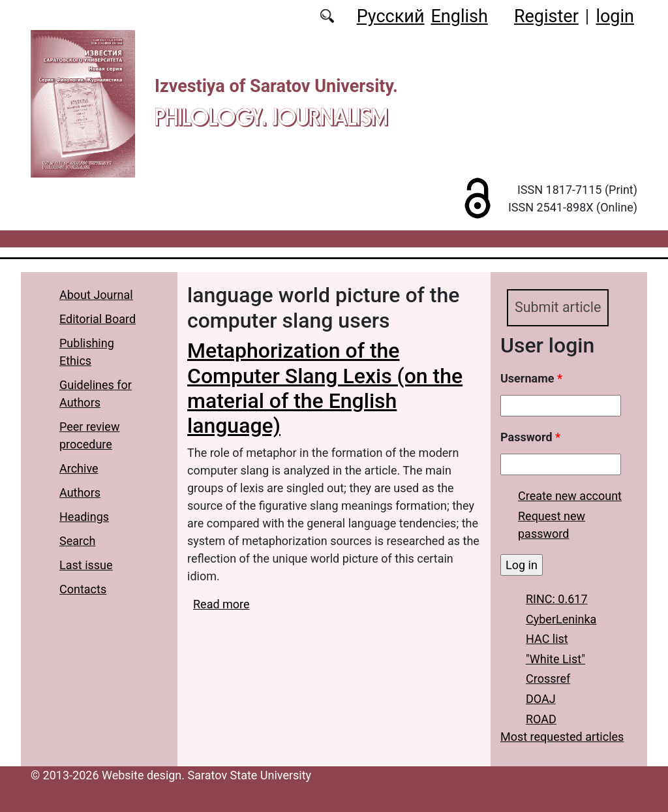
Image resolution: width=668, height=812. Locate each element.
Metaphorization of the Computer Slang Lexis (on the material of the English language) (325, 388)
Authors (80, 492)
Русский (391, 16)
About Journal (96, 295)
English (460, 16)
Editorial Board (98, 319)
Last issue (86, 565)
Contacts (83, 589)
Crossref (548, 679)
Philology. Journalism (271, 117)
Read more (221, 604)
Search (77, 541)
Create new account (570, 496)
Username (531, 378)
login (615, 16)
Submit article (558, 307)
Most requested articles (562, 737)
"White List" (555, 659)
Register (546, 16)
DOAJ (541, 699)
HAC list (547, 639)
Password (530, 437)
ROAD (541, 719)
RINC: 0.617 (557, 599)
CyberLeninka (561, 619)
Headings (84, 517)
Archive (79, 468)
